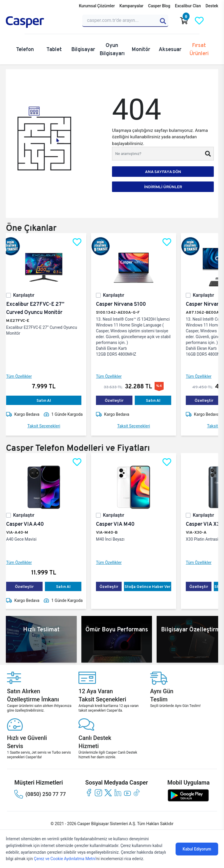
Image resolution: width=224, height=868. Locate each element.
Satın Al (48, 400)
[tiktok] (137, 793)
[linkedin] (118, 793)
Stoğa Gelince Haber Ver (152, 586)
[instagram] (98, 793)
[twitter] (108, 793)
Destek (212, 6)
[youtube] (127, 793)
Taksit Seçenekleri (49, 426)
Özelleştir (119, 400)
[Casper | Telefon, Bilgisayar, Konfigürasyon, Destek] (41, 22)
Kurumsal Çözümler (97, 6)
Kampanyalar (132, 6)
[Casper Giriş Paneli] (214, 21)
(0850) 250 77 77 (40, 794)
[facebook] (89, 793)
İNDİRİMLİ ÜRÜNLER (163, 187)
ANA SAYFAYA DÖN (163, 172)
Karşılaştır (28, 295)
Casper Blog (159, 6)
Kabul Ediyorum (197, 849)
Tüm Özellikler (24, 376)
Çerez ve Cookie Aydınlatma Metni (65, 859)
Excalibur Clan (188, 6)
